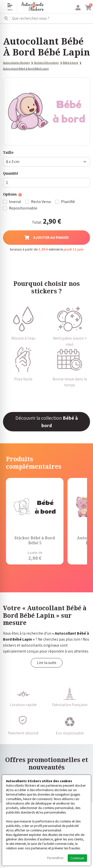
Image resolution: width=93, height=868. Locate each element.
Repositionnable (23, 208)
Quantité (11, 173)
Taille (8, 152)
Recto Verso (41, 202)
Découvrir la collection (47, 422)
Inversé (15, 202)
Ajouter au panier (46, 237)
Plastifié (68, 202)
